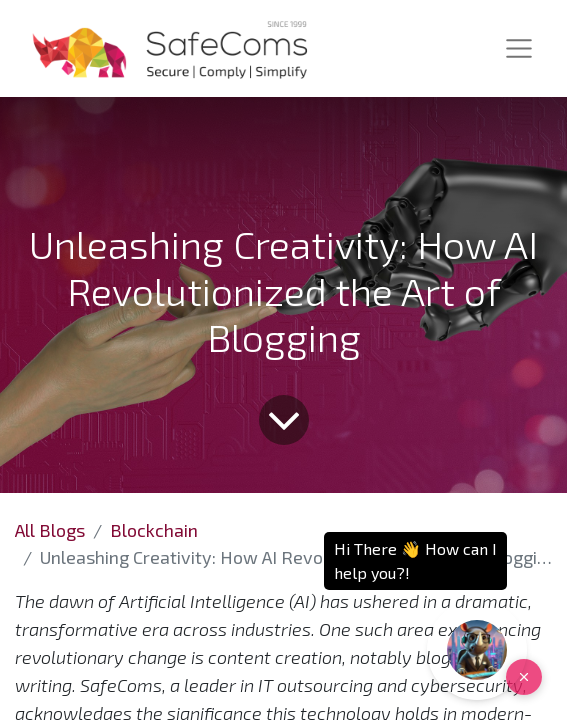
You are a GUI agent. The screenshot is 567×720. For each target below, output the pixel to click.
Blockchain (154, 530)
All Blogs (50, 530)
